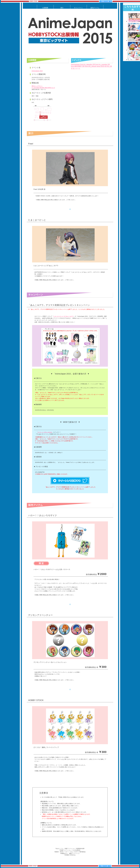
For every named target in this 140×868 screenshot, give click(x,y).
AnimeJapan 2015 (37, 71)
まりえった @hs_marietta (45, 432)
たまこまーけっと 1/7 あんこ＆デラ (64, 316)
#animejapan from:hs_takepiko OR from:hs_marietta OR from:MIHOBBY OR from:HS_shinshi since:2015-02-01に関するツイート (91, 66)
